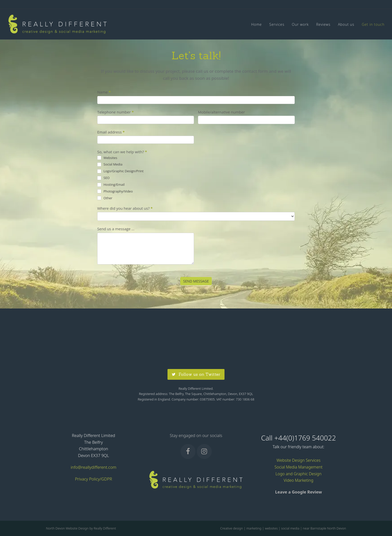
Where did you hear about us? (125, 208)
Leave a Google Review (298, 492)
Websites (107, 158)
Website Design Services (298, 460)
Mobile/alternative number (221, 112)
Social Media (110, 164)
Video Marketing (299, 480)
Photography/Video (115, 191)
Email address (111, 132)
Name (104, 92)
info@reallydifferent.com (94, 467)
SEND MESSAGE (196, 281)
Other (105, 198)
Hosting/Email (111, 185)
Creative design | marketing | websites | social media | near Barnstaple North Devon (283, 528)
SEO (103, 178)
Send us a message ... (116, 229)
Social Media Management (298, 467)
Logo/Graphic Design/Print (120, 171)
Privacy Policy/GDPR (93, 479)
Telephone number (115, 112)
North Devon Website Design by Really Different (81, 528)
